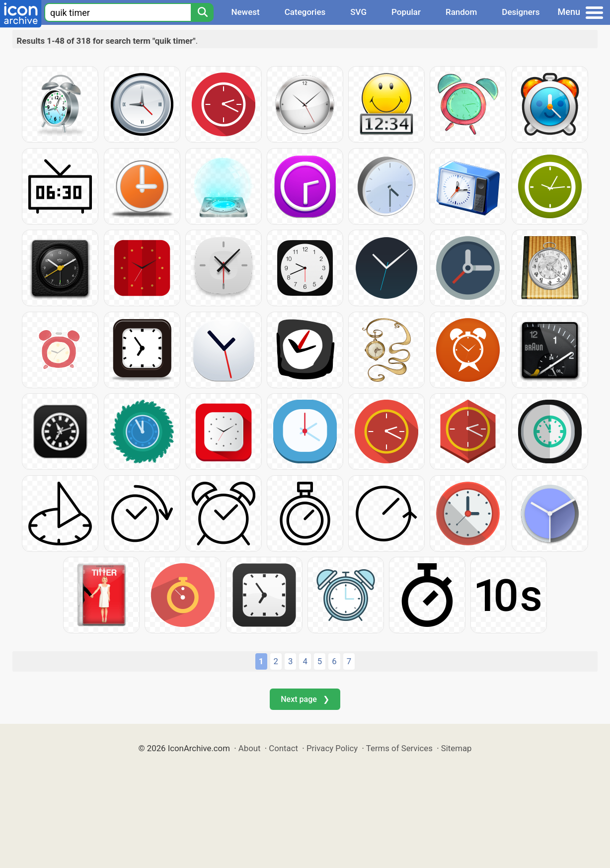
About (250, 748)
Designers (521, 12)
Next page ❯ (305, 699)
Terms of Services (399, 748)
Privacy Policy (332, 748)
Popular (406, 12)
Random (461, 12)
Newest (245, 12)
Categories (305, 12)
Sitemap (457, 748)
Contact (283, 748)
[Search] (202, 12)
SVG (358, 12)
